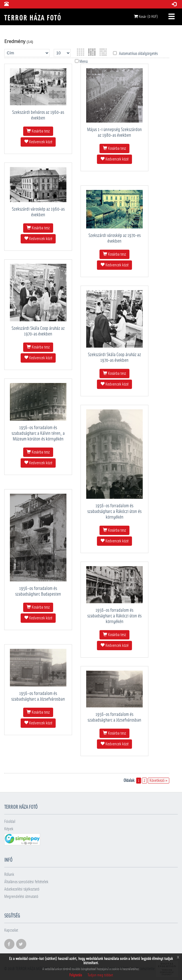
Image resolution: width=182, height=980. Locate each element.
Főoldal (10, 822)
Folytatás (76, 975)
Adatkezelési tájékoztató (22, 889)
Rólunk (9, 875)
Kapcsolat (11, 930)
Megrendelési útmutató (21, 897)
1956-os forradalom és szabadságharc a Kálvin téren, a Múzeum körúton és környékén (38, 433)
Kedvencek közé (38, 142)
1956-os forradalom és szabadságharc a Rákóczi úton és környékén (114, 511)
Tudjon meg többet (100, 975)
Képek (9, 829)
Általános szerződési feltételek (26, 882)
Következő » (159, 781)
